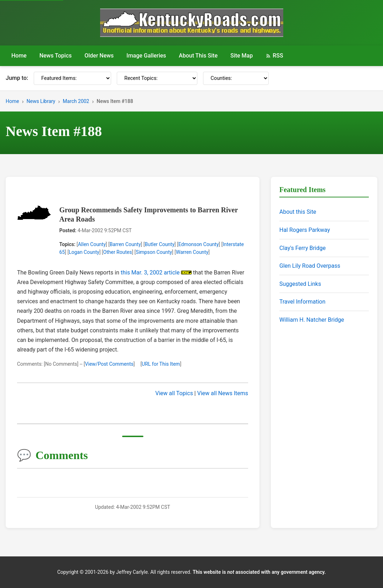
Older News (99, 56)
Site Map (242, 56)
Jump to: (17, 78)
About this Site (298, 212)
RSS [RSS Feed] (274, 56)
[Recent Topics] (157, 78)
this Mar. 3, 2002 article (150, 273)
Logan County (84, 252)
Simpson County (154, 252)
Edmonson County (198, 244)
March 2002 (76, 101)
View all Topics (174, 393)
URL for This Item (161, 364)
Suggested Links (300, 284)
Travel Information (302, 302)
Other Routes (118, 252)
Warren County (192, 252)
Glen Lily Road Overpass (310, 266)
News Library (41, 101)
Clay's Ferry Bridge (302, 248)
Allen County (92, 244)
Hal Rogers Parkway (305, 230)
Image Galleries (146, 56)
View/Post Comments (109, 364)
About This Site (198, 56)
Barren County (125, 244)
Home (19, 56)
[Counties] (236, 78)
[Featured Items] (72, 78)
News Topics (56, 56)
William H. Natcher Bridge (312, 320)
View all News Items (223, 393)
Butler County (160, 244)
